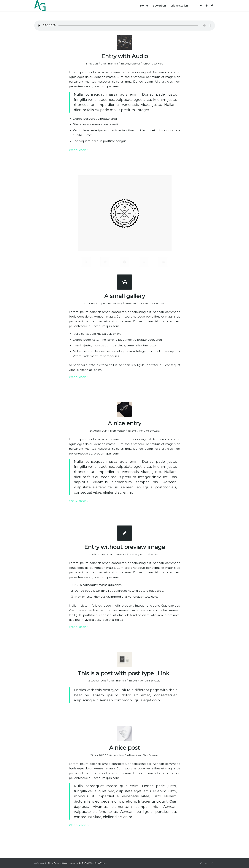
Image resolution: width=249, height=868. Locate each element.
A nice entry (124, 423)
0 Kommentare (109, 64)
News (126, 64)
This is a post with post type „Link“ (125, 673)
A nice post (124, 748)
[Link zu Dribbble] (206, 5)
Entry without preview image (125, 547)
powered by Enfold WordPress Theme (89, 863)
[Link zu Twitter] (201, 5)
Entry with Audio (125, 56)
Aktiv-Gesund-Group (58, 863)
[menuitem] (144, 6)
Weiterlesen (79, 150)
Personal (135, 64)
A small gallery (125, 296)
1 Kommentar (118, 431)
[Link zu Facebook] (212, 5)
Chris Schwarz (155, 64)
